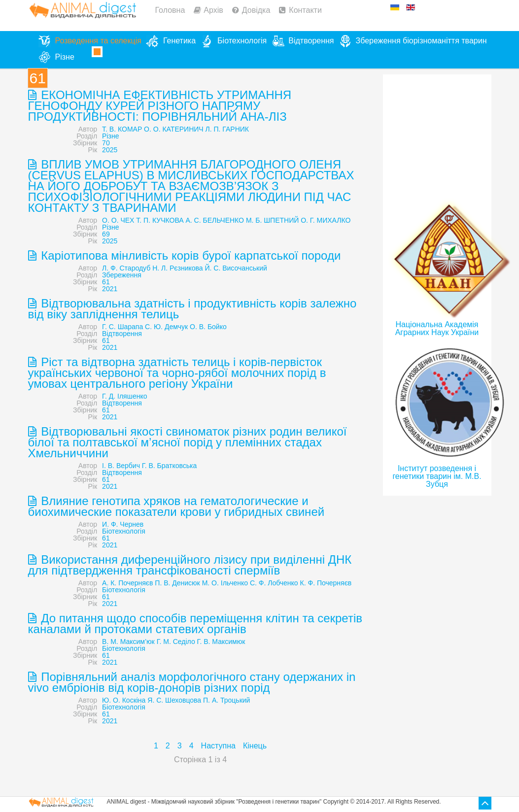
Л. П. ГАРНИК (227, 129)
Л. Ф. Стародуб (126, 268)
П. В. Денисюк (177, 583)
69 (106, 234)
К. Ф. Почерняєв (326, 583)
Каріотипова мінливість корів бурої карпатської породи (190, 255)
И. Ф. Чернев (123, 524)
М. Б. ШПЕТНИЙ (272, 220)
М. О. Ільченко (225, 583)
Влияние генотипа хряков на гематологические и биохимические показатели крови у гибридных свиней (176, 506)
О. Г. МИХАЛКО (326, 220)
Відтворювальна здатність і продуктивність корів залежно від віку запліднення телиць (192, 309)
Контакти (305, 10)
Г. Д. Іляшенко (124, 396)
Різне (110, 136)
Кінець (255, 746)
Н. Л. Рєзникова (177, 268)
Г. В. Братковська (170, 466)
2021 (110, 289)
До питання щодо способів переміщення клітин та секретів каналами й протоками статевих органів (195, 624)
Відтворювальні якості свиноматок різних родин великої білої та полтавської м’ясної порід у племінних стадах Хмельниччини (188, 442)
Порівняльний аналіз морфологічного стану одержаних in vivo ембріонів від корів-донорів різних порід (192, 682)
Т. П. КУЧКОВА (160, 220)
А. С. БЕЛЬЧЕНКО (215, 220)
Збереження (122, 275)
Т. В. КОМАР (122, 129)
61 (106, 282)
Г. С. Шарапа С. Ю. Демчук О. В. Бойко (164, 327)
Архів (213, 10)
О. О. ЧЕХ (118, 220)
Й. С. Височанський (236, 268)
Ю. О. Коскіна (124, 700)
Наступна (218, 746)
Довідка (256, 10)
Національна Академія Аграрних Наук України (437, 328)
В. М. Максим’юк (128, 642)
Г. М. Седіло (176, 642)
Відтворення (122, 334)
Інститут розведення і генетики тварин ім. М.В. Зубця (437, 476)
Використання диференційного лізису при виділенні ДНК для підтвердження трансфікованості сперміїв (190, 565)
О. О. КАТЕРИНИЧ (174, 129)
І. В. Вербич (121, 466)
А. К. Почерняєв (127, 583)
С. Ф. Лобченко (274, 583)
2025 (110, 150)
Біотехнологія (124, 531)
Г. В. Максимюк (221, 642)
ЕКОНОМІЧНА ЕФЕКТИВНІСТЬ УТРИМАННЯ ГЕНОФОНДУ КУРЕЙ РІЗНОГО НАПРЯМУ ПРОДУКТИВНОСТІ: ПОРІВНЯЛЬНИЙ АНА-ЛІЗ (160, 106)
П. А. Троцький (226, 700)
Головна (170, 10)
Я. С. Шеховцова (174, 700)
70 (106, 143)
